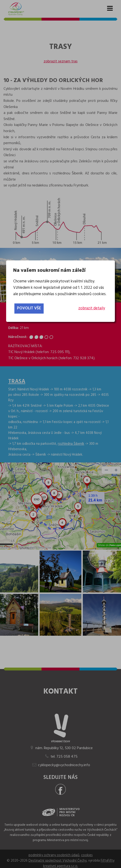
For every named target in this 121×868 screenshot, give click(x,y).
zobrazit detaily (92, 308)
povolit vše (29, 308)
